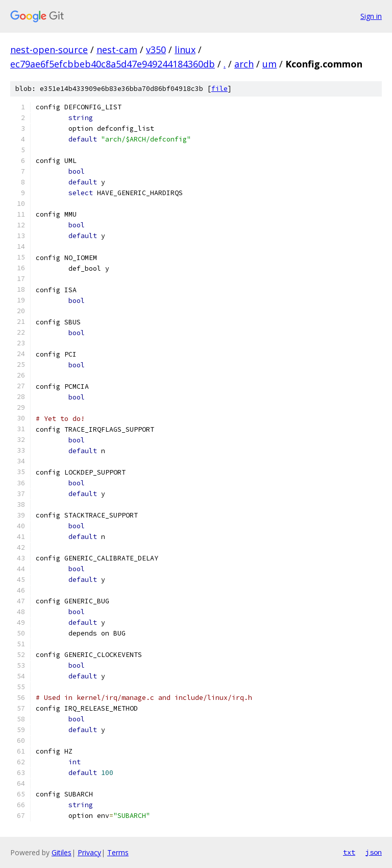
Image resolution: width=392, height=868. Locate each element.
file (219, 89)
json (374, 852)
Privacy (89, 852)
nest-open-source (49, 50)
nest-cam (117, 50)
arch (244, 64)
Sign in (371, 16)
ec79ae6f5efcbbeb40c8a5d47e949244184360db (113, 64)
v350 (156, 50)
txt (349, 852)
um (269, 64)
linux (185, 50)
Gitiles (62, 852)
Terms (118, 852)
